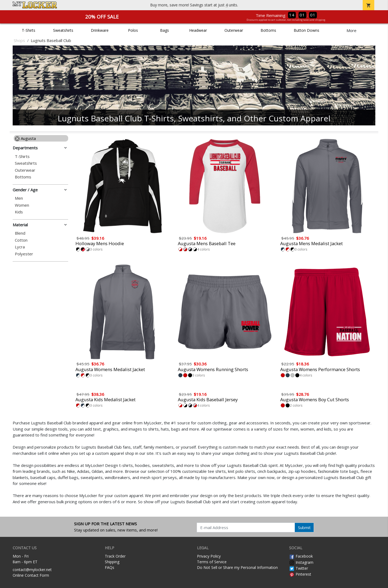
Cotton (21, 240)
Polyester (24, 254)
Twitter (299, 568)
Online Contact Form (31, 575)
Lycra (20, 247)
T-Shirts (29, 30)
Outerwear (234, 30)
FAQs (110, 567)
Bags (164, 30)
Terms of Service (212, 562)
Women (22, 205)
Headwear (198, 30)
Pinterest (300, 574)
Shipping (112, 562)
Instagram (301, 562)
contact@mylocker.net (32, 570)
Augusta (25, 138)
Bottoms (268, 30)
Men (19, 198)
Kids (19, 212)
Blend (20, 233)
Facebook (301, 556)
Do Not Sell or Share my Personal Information (237, 567)
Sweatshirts (63, 30)
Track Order (115, 556)
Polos (133, 30)
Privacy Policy (209, 556)
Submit (304, 527)
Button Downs (306, 30)
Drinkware (100, 30)
